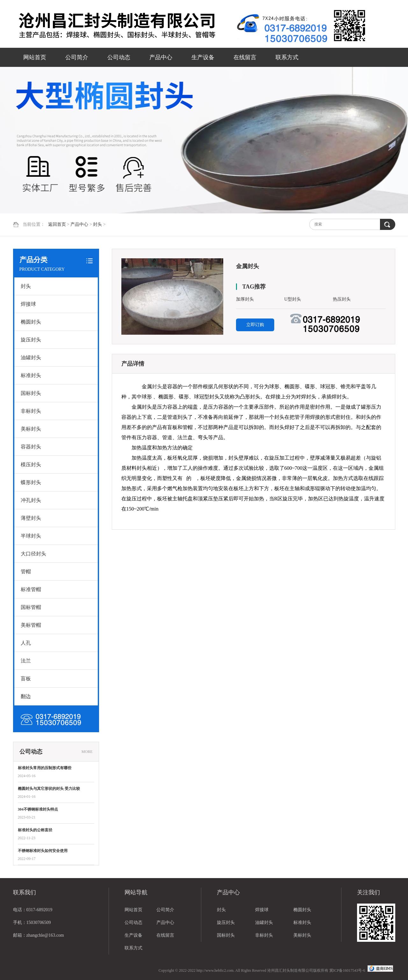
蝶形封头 (31, 482)
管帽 (26, 572)
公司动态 (119, 57)
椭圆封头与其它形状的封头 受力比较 (49, 789)
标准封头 (31, 375)
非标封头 (31, 411)
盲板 (26, 679)
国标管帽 (31, 607)
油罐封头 (31, 358)
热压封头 (342, 299)
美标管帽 (31, 625)
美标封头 (31, 429)
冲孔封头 (31, 500)
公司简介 (77, 57)
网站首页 (35, 57)
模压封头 (31, 465)
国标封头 (31, 393)
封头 (97, 224)
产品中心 (161, 57)
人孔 (26, 643)
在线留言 (245, 57)
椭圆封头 (31, 322)
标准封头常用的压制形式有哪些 (45, 768)
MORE (87, 752)
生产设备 (203, 57)
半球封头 (31, 536)
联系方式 (287, 57)
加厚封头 (245, 299)
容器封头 (31, 447)
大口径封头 (33, 554)
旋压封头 (31, 340)
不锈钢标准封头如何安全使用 (43, 851)
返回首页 (57, 224)
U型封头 (293, 299)
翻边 (26, 696)
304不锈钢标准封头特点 (38, 809)
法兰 (26, 661)
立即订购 (255, 325)
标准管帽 (31, 589)
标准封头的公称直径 (35, 830)
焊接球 (28, 304)
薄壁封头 (31, 518)
